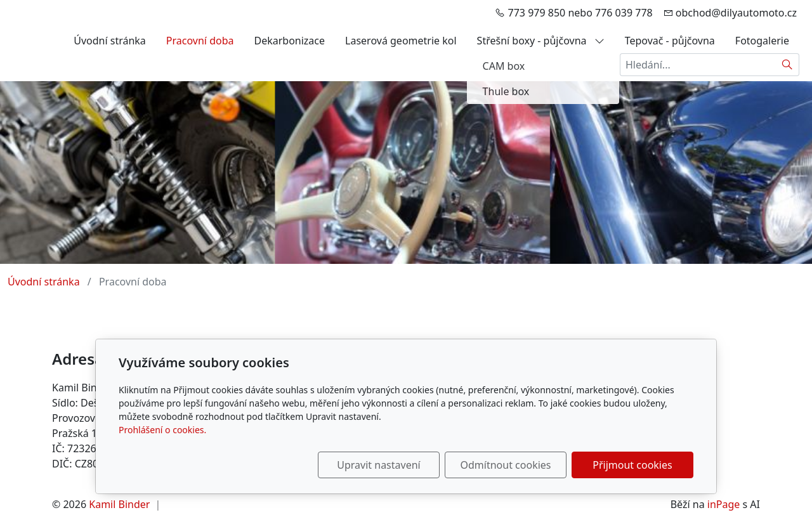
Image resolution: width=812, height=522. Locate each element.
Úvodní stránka (110, 41)
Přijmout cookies (632, 465)
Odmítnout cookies (506, 465)
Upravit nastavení (378, 465)
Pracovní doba (200, 41)
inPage (724, 504)
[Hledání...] (698, 65)
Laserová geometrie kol (401, 41)
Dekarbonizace (289, 41)
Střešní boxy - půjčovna (541, 41)
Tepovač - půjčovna (670, 41)
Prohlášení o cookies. (162, 430)
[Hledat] (788, 65)
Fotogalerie (762, 41)
